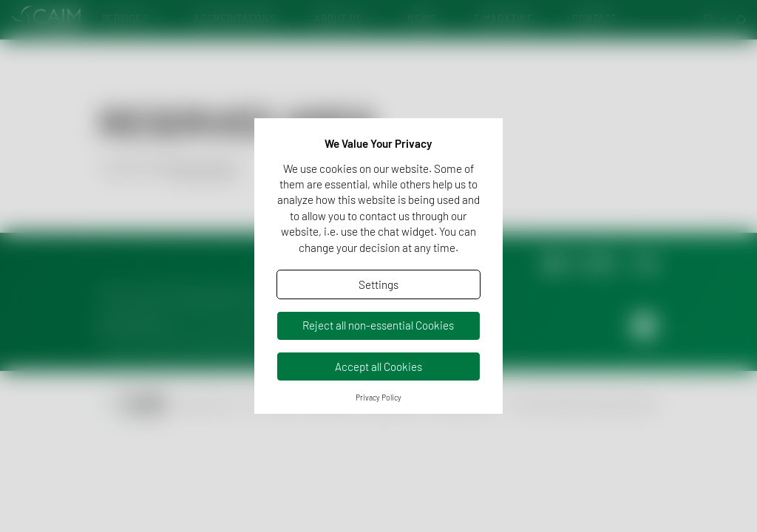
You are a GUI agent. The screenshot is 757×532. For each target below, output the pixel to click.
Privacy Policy (378, 398)
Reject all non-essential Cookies (378, 325)
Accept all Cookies (378, 366)
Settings (378, 284)
